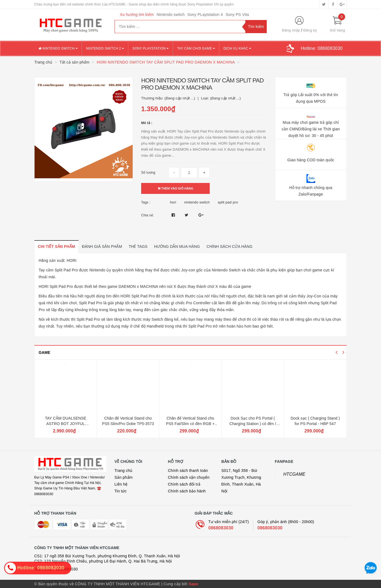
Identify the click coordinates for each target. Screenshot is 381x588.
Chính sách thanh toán (188, 471)
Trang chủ (124, 471)
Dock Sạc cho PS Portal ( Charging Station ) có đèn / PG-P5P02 (253, 424)
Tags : (146, 202)
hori (173, 202)
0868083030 (221, 528)
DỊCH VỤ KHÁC (237, 48)
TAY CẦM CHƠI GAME (196, 48)
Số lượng (148, 173)
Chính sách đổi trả (184, 484)
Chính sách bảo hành (187, 491)
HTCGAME (295, 474)
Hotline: (322, 48)
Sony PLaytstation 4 (205, 15)
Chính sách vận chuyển (189, 477)
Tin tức (121, 491)
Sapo (193, 584)
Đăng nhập (291, 30)
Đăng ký (310, 30)
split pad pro (228, 202)
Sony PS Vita (237, 15)
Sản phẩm (124, 477)
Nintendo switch (171, 15)
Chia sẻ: (147, 215)
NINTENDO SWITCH (58, 48)
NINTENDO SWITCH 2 (105, 48)
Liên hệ (121, 484)
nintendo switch (197, 202)
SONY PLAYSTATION (150, 48)
